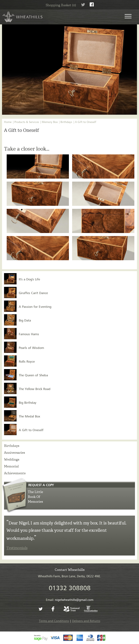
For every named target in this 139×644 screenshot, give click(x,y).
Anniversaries (14, 453)
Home (8, 122)
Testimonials (17, 548)
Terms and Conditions (54, 621)
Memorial (11, 466)
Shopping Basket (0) (61, 5)
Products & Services (27, 122)
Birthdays (66, 122)
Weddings (12, 459)
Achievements (15, 473)
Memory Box (50, 122)
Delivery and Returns (86, 621)
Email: (70, 600)
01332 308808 (70, 588)
